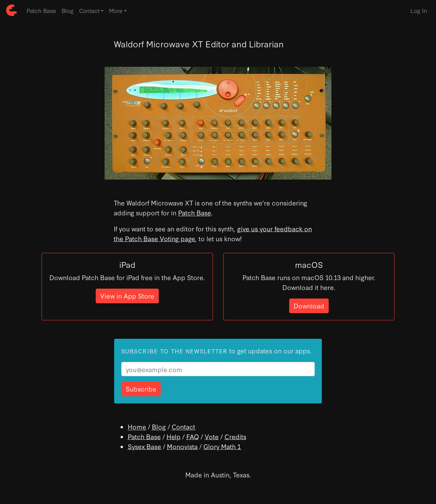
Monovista (182, 446)
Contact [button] (89, 10)
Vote (212, 436)
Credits (235, 436)
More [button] (116, 10)
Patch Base (41, 10)
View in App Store (127, 296)
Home (137, 426)
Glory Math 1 (222, 446)
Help (174, 436)
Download (309, 306)
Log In (419, 10)
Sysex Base (144, 446)
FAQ (193, 436)
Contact (183, 426)
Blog (68, 10)
